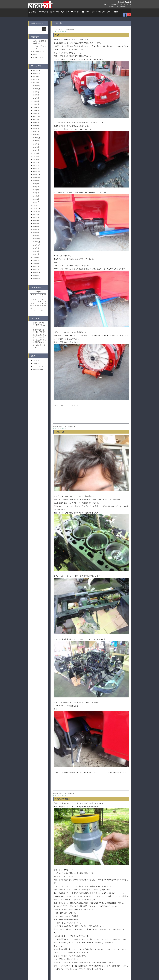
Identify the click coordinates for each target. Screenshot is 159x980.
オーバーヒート (60, 682)
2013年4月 (36, 225)
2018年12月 (37, 84)
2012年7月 (36, 252)
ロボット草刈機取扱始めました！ (39, 40)
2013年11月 (36, 206)
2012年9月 (36, 246)
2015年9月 (36, 142)
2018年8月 (36, 93)
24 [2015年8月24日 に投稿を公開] (31, 304)
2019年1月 (36, 81)
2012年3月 (36, 264)
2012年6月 (36, 255)
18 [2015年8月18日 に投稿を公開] (33, 301)
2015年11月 (36, 136)
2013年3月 (36, 228)
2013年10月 (37, 209)
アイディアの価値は (62, 514)
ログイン (36, 358)
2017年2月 (36, 108)
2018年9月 (36, 90)
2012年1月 (36, 267)
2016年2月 (36, 133)
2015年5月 (36, 154)
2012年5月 (36, 258)
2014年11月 (36, 173)
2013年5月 (36, 221)
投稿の (37, 361)
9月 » (43, 308)
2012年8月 (36, 249)
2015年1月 (36, 166)
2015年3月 (36, 160)
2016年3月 (36, 130)
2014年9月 (36, 179)
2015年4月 (36, 157)
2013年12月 (37, 203)
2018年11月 (36, 87)
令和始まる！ (37, 52)
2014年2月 (36, 197)
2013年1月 (36, 234)
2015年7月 (36, 148)
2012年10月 (37, 243)
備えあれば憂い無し (39, 333)
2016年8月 (36, 117)
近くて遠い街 (37, 343)
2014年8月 (36, 182)
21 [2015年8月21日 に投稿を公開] (40, 301)
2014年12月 (36, 169)
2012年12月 (37, 237)
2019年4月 (36, 78)
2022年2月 (36, 68)
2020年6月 (36, 71)
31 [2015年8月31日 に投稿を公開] (31, 306)
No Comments (62, 29)
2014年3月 (36, 194)
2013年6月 (36, 218)
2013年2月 (36, 231)
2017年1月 (36, 111)
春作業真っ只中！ (39, 55)
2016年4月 (36, 127)
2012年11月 (36, 240)
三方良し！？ (60, 33)
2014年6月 (36, 185)
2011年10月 (36, 277)
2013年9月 (36, 212)
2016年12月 (37, 114)
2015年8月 (36, 145)
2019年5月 (36, 75)
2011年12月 (36, 270)
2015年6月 (36, 151)
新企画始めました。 (39, 49)
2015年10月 (37, 139)
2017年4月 (36, 102)
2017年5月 (36, 99)
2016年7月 (36, 120)
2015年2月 (36, 163)
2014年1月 (36, 200)
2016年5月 (36, 123)
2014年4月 (36, 191)
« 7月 (33, 308)
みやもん (41, 323)
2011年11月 (36, 273)
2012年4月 (36, 261)
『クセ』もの (60, 288)
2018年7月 (36, 96)
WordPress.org (38, 367)
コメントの (38, 364)
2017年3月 (36, 105)
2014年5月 (36, 188)
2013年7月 (36, 215)
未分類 (54, 29)
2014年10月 (37, 176)
